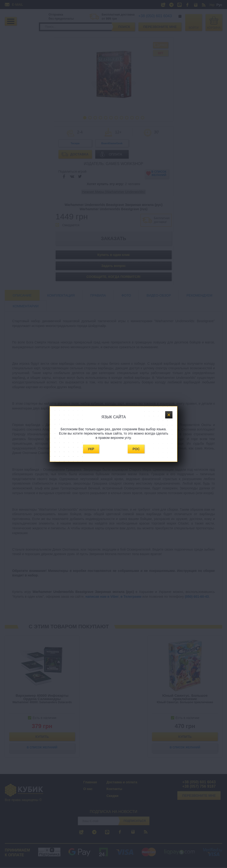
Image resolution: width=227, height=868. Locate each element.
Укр (91, 449)
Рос (136, 449)
